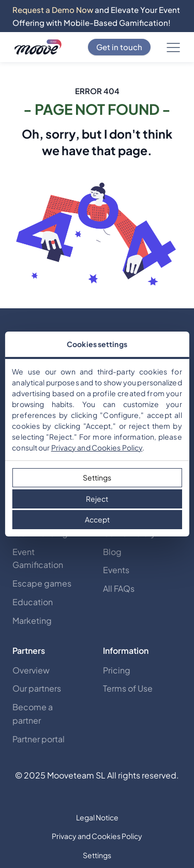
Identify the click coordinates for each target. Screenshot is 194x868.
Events (116, 570)
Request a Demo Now (53, 10)
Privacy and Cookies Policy (97, 447)
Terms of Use (128, 688)
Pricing (117, 670)
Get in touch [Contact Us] (119, 47)
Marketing (32, 620)
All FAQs (119, 588)
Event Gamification (38, 558)
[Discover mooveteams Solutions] (38, 47)
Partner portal (39, 739)
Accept (97, 519)
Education (33, 602)
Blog (112, 552)
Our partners (37, 688)
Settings (97, 477)
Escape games (42, 583)
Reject (97, 499)
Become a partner (33, 714)
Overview (31, 670)
